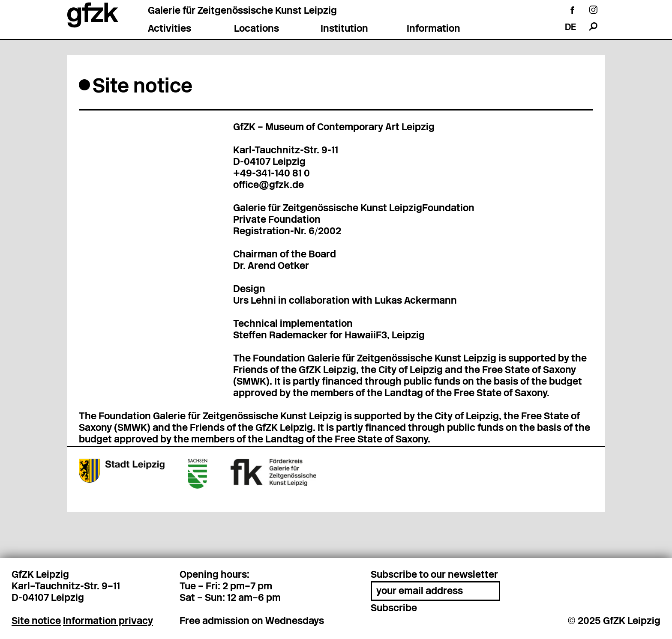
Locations (256, 29)
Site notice (36, 622)
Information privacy (108, 622)
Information (433, 29)
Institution (344, 29)
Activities (169, 29)
